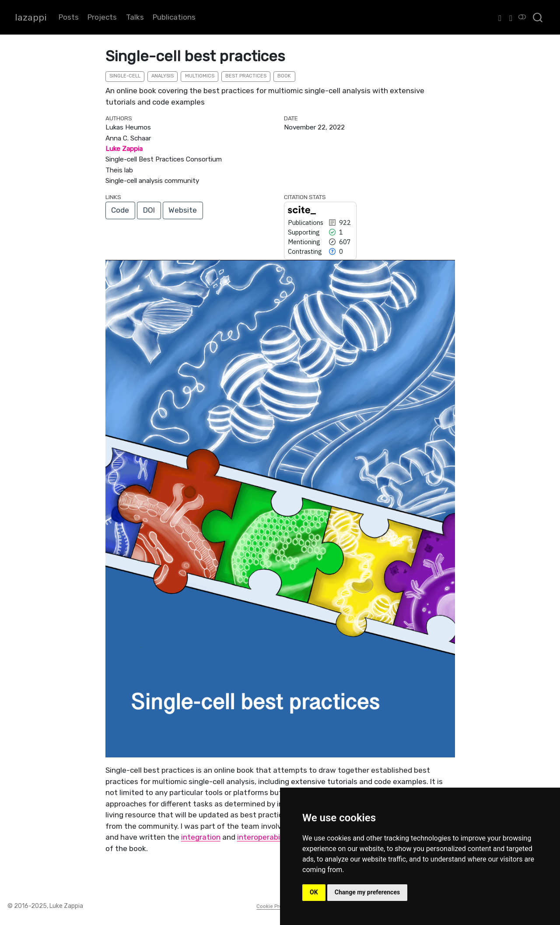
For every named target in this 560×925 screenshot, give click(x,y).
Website (183, 210)
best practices (246, 76)
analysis (163, 76)
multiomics (200, 76)
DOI (149, 210)
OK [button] (314, 892)
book (284, 76)
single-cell (125, 76)
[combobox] (538, 17)
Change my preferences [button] (367, 892)
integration (201, 837)
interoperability (264, 837)
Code (120, 210)
